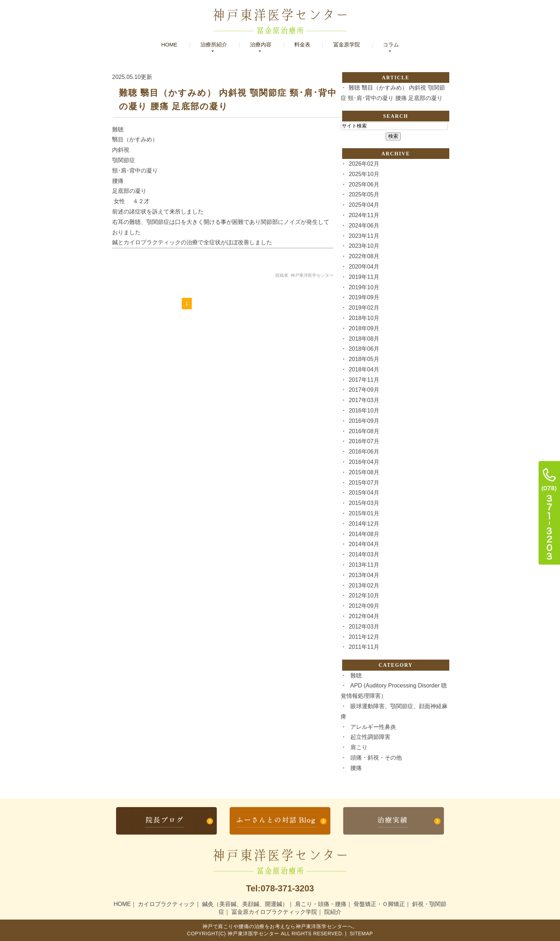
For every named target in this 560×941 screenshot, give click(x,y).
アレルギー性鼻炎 (373, 727)
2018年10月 (364, 318)
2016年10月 (364, 411)
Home (169, 44)
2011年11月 (364, 647)
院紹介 (333, 912)
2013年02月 (364, 585)
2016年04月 (364, 462)
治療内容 (261, 44)
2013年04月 (364, 575)
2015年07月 (364, 483)
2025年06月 (364, 184)
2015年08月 (364, 472)
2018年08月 (364, 339)
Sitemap (361, 934)
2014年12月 (364, 524)
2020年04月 (364, 267)
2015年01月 (364, 513)
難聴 (356, 675)
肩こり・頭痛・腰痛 (321, 904)
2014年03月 (364, 554)
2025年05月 (364, 194)
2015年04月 (364, 493)
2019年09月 (364, 297)
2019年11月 (364, 277)
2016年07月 (364, 441)
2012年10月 (364, 595)
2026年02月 (364, 164)
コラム (391, 44)
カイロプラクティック (166, 904)
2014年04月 (364, 544)
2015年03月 (364, 503)
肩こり (359, 747)
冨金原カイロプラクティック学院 (274, 912)
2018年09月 (364, 328)
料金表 (302, 44)
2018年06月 (364, 349)
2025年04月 (364, 205)
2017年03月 (364, 400)
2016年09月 (364, 421)
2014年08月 (364, 534)
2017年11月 (364, 380)
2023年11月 (364, 236)
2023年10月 (364, 246)
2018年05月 (364, 359)
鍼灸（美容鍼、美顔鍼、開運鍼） (245, 904)
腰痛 (356, 768)
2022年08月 (364, 256)
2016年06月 (364, 452)
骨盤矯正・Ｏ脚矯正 (379, 904)
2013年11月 (364, 565)
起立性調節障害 (370, 737)
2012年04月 (364, 616)
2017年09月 (364, 390)
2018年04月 (364, 369)
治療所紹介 (214, 44)
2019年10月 (364, 287)
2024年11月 (364, 215)
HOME (122, 904)
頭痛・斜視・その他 (376, 758)
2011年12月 (364, 637)
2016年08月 (364, 431)
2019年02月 (364, 308)
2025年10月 (364, 174)
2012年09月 (364, 606)
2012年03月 (364, 627)
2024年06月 (364, 226)
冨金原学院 (347, 44)
